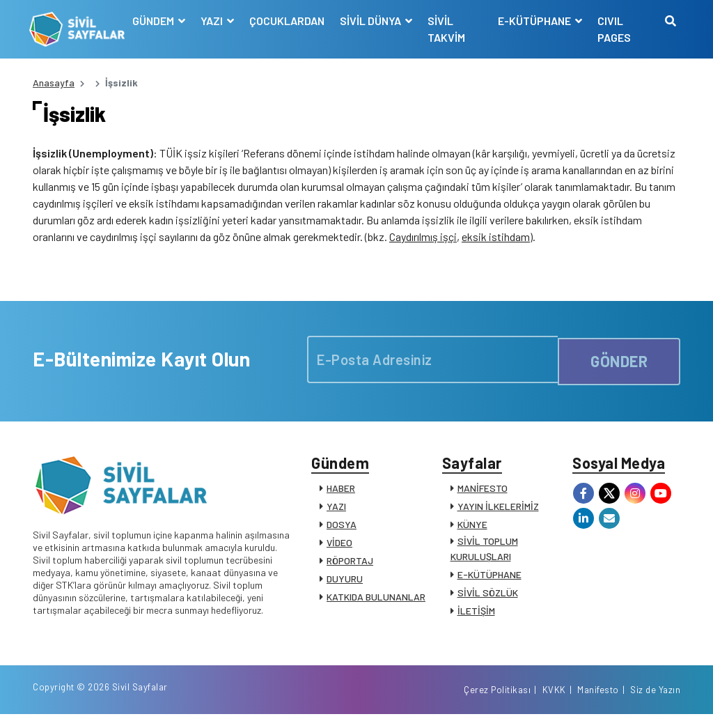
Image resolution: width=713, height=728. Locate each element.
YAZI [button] (215, 21)
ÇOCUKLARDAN (289, 21)
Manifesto (598, 702)
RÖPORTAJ (350, 567)
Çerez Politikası (497, 702)
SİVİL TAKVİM (448, 29)
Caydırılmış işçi (423, 240)
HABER (341, 494)
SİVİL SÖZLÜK (488, 599)
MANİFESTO (483, 494)
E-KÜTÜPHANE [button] (535, 21)
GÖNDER (619, 363)
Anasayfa (54, 83)
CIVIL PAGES (613, 29)
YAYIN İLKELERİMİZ (498, 512)
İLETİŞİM (476, 617)
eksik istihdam (496, 240)
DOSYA (342, 530)
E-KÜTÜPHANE (489, 581)
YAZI (336, 512)
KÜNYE (472, 530)
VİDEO (339, 549)
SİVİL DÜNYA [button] (374, 21)
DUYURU (345, 585)
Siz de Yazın (655, 702)
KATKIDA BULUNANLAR (376, 603)
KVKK (554, 702)
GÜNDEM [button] (156, 21)
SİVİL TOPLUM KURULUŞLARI (484, 555)
